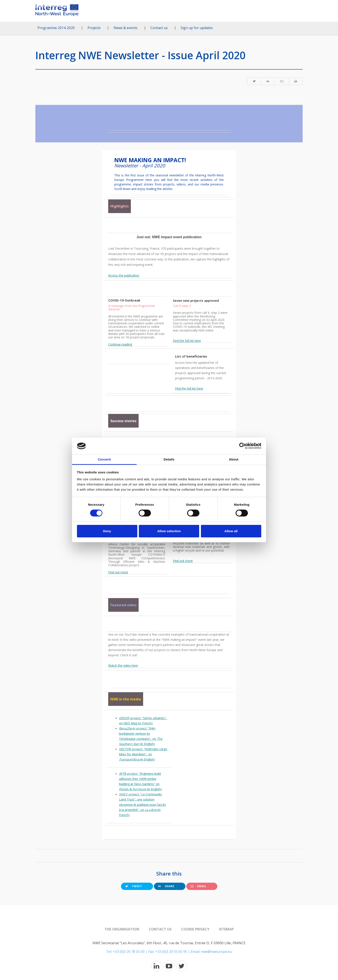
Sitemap (226, 929)
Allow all (231, 531)
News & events (126, 28)
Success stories (123, 421)
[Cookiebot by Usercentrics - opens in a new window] (242, 446)
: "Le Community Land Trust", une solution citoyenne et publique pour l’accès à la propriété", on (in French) (142, 805)
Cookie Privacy (195, 929)
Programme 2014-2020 (56, 28)
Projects (94, 28)
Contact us (159, 28)
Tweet (134, 886)
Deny (107, 531)
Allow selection (169, 531)
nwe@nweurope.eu (216, 952)
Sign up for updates (197, 28)
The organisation (122, 929)
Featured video (123, 605)
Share (166, 886)
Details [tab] (169, 459)
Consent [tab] (104, 459)
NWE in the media (126, 699)
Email (199, 886)
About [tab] (234, 459)
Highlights (120, 206)
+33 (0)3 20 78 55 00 (129, 952)
